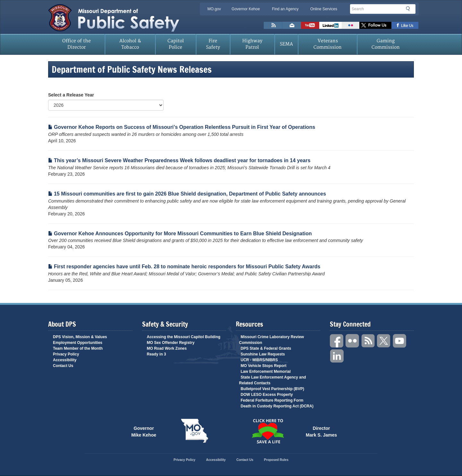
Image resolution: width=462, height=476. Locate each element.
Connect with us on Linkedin (330, 25)
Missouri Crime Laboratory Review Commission (271, 340)
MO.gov (214, 9)
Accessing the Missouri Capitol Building (184, 337)
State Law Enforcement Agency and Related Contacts (273, 380)
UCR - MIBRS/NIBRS (259, 360)
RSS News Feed (273, 25)
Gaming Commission (386, 44)
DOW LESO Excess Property (267, 395)
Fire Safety (213, 44)
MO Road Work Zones (167, 348)
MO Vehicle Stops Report (264, 366)
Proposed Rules (276, 460)
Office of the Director (77, 44)
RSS (368, 341)
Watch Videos (310, 25)
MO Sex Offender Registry (171, 343)
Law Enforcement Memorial (266, 372)
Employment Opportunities (78, 343)
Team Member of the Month (78, 348)
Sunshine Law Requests (263, 354)
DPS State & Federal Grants (266, 348)
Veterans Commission (328, 44)
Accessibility (65, 360)
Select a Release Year (71, 95)
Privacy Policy (66, 354)
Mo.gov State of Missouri (194, 431)
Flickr (351, 25)
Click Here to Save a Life (268, 431)
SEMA (286, 44)
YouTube (400, 341)
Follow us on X (375, 25)
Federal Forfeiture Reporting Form (272, 400)
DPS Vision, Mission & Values (80, 337)
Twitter (384, 341)
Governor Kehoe (246, 9)
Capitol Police (176, 44)
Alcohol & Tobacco (130, 44)
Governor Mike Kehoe (144, 431)
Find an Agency (285, 9)
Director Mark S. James (321, 431)
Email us (292, 25)
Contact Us (63, 366)
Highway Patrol (252, 44)
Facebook (337, 341)
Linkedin (337, 356)
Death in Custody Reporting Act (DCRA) (277, 406)
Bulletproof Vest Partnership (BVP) (272, 389)
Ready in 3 (157, 354)
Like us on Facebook (405, 25)
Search (410, 9)
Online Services (324, 9)
